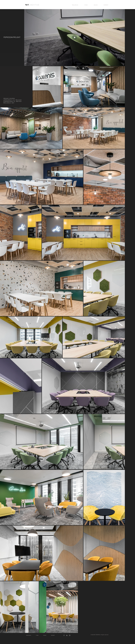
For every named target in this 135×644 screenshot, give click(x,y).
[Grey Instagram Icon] (70, 635)
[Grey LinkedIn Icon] (67, 635)
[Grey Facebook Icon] (64, 635)
